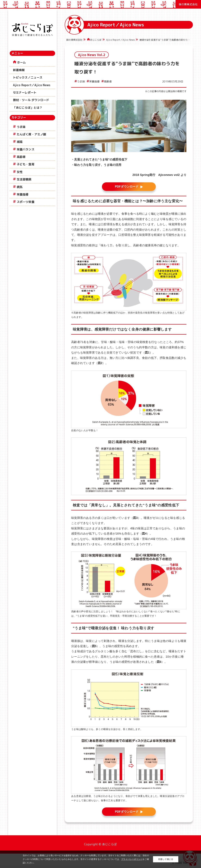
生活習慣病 (24, 179)
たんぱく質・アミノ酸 (31, 134)
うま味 (21, 127)
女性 (20, 172)
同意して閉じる (166, 859)
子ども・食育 (26, 164)
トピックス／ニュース (28, 77)
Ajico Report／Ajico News (32, 85)
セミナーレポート (25, 93)
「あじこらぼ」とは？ (28, 108)
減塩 (20, 142)
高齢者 (21, 157)
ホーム (21, 62)
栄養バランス (26, 149)
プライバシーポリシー (132, 859)
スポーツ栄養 (26, 202)
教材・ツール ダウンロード (31, 100)
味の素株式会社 (74, 40)
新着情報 (19, 70)
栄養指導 (23, 194)
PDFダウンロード (127, 187)
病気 (20, 187)
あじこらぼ (96, 40)
